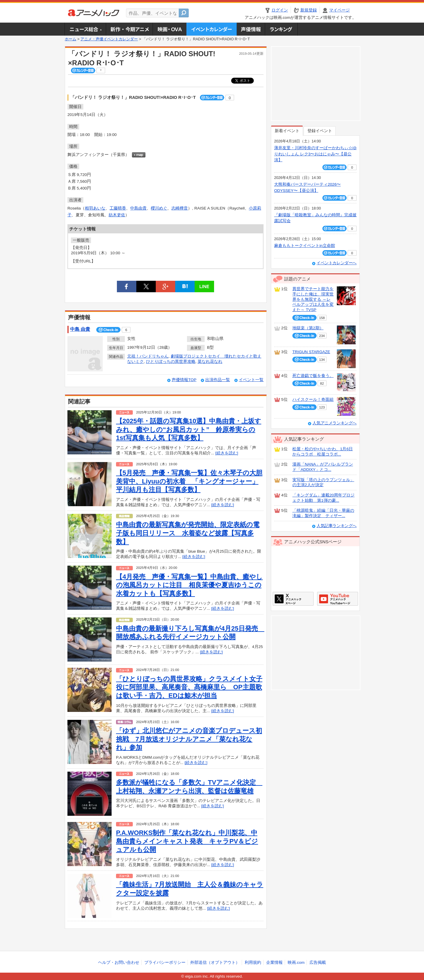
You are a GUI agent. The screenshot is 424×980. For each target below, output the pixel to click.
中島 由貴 (80, 329)
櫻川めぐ (159, 208)
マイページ (339, 10)
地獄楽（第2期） (308, 328)
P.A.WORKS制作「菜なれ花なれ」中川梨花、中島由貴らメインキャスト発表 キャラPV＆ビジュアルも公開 (187, 841)
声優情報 (251, 29)
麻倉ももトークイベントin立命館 (305, 246)
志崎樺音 (180, 208)
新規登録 (309, 10)
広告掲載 (318, 962)
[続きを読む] (227, 453)
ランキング (282, 29)
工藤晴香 (118, 208)
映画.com (296, 962)
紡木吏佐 (117, 215)
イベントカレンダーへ (337, 263)
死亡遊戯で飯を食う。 (313, 376)
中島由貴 (138, 208)
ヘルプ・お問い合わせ (119, 962)
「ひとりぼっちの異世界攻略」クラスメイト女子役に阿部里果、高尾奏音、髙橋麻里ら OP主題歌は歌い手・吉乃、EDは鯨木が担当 (189, 687)
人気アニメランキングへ (334, 423)
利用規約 (253, 962)
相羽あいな (95, 208)
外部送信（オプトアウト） (215, 962)
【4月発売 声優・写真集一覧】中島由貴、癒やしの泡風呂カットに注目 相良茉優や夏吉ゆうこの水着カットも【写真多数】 (189, 585)
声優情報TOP (184, 380)
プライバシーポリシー (165, 962)
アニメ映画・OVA (170, 29)
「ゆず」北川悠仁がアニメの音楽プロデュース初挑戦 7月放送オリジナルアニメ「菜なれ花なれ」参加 (189, 739)
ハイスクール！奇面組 (313, 400)
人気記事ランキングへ (337, 526)
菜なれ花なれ (210, 362)
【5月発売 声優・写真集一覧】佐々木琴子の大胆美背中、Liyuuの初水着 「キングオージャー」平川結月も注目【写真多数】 (189, 481)
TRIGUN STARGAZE (311, 352)
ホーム (71, 39)
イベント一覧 (251, 380)
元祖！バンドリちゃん (148, 356)
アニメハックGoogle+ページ (338, 599)
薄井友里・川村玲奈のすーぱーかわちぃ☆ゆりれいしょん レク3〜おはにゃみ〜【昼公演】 (315, 154)
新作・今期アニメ (129, 29)
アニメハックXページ (293, 599)
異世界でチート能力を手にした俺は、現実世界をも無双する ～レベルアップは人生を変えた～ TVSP (313, 299)
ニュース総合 (85, 29)
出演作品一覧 (218, 380)
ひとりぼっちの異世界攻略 (171, 362)
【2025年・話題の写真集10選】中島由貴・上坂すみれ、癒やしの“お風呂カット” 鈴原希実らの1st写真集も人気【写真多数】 (189, 429)
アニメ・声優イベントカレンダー (212, 29)
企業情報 (274, 962)
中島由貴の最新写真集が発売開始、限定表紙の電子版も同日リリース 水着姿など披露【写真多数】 (188, 533)
